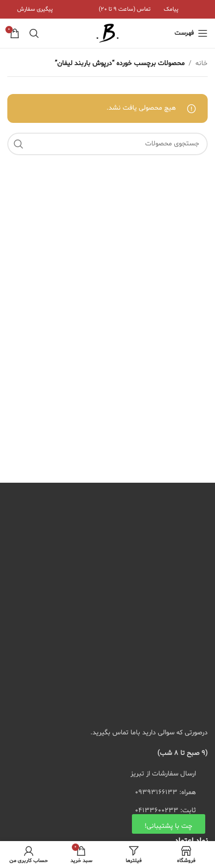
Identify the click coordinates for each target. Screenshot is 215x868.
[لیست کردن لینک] (107, 793)
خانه (202, 63)
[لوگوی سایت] (107, 34)
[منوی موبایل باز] (191, 33)
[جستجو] (34, 33)
